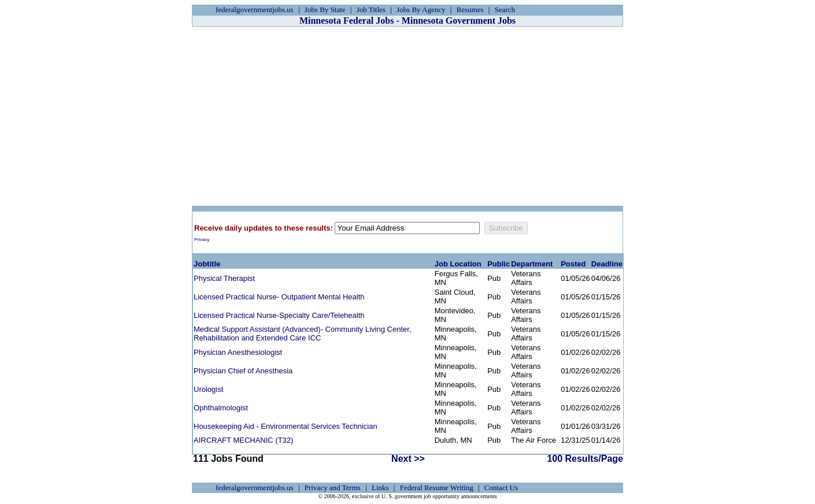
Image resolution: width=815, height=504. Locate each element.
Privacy (202, 240)
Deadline (607, 264)
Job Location (458, 264)
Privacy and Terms (333, 488)
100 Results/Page (585, 459)
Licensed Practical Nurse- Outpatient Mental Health (279, 297)
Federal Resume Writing (437, 488)
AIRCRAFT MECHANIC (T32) (243, 440)
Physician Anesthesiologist (238, 352)
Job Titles (371, 10)
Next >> (408, 459)
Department (532, 264)
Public (499, 264)
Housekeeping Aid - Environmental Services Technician (286, 426)
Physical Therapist (224, 278)
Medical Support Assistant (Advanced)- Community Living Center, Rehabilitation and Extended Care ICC (302, 333)
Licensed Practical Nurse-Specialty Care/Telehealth (279, 315)
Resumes (470, 10)
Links (380, 488)
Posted (573, 264)
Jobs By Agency (421, 10)
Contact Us (501, 488)
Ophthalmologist (221, 408)
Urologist (208, 389)
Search (505, 10)
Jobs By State (325, 10)
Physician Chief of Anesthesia (243, 371)
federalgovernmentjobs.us (255, 10)
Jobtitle (207, 264)
